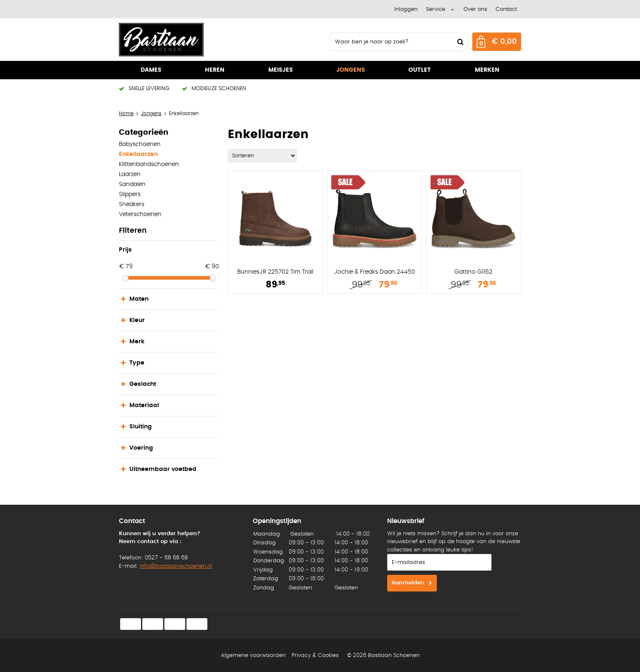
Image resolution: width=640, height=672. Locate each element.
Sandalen (132, 184)
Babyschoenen (140, 144)
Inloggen (406, 9)
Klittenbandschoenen (149, 164)
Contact (506, 9)
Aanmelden (408, 583)
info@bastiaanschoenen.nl (176, 566)
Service (436, 9)
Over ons (475, 9)
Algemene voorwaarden (253, 656)
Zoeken (459, 42)
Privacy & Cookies (315, 656)
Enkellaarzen (138, 154)
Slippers (130, 194)
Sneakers (132, 204)
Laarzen (130, 174)
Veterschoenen (140, 214)
